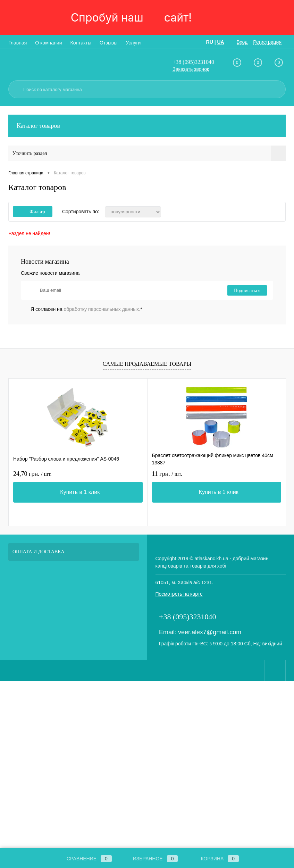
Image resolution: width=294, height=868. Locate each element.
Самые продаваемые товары (147, 364)
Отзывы (108, 43)
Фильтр (33, 212)
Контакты (81, 43)
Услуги (133, 43)
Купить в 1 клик (80, 492)
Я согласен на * (86, 309)
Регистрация (267, 42)
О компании (48, 43)
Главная (18, 43)
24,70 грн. (32, 474)
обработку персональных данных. (102, 309)
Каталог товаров (147, 126)
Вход (242, 42)
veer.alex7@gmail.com (210, 632)
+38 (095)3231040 (193, 62)
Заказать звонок (191, 69)
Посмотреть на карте (179, 594)
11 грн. (167, 474)
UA (220, 42)
